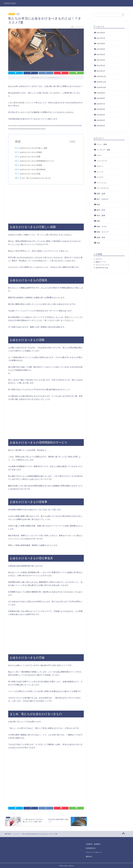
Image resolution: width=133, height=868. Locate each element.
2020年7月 (101, 104)
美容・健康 (101, 215)
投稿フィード (101, 262)
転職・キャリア (103, 232)
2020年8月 (101, 98)
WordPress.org (102, 268)
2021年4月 (101, 54)
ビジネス (100, 177)
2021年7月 (101, 38)
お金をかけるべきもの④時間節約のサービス (37, 161)
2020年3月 (101, 126)
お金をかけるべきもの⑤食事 (31, 165)
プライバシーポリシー (94, 852)
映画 (98, 205)
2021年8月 (101, 33)
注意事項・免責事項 (93, 844)
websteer (10, 3)
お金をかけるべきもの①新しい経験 (34, 148)
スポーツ (100, 166)
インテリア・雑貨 (103, 150)
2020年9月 (101, 93)
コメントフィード (103, 265)
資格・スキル (102, 226)
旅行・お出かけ (103, 199)
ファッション (102, 183)
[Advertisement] (46, 204)
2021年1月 (101, 71)
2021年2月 (101, 66)
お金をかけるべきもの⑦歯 (30, 174)
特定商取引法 (91, 848)
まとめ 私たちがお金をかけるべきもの (35, 178)
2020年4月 (101, 120)
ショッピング (102, 161)
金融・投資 (101, 237)
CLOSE (72, 142)
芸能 (98, 221)
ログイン (99, 259)
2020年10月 (101, 87)
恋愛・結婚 (101, 194)
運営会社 (89, 857)
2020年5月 (101, 115)
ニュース (12, 14)
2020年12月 (101, 76)
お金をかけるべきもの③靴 (30, 157)
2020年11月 (101, 82)
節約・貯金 (101, 210)
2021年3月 (101, 60)
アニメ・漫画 (102, 144)
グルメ (99, 155)
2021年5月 (101, 49)
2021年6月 (101, 44)
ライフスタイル (103, 188)
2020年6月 (101, 109)
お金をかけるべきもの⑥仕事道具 (33, 169)
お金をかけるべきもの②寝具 (31, 152)
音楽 (98, 243)
